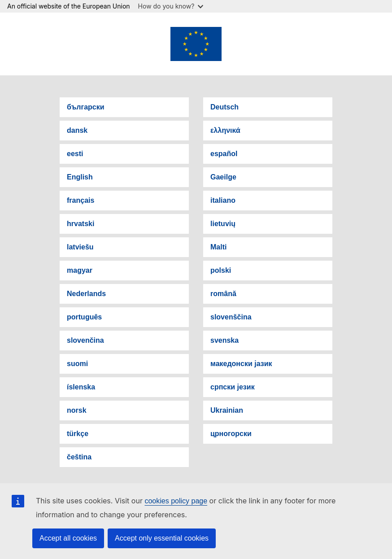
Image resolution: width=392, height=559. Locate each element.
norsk (77, 410)
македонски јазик (241, 364)
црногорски (231, 434)
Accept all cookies (68, 538)
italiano (223, 200)
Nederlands (86, 294)
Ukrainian (227, 410)
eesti (75, 154)
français (81, 200)
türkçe (78, 434)
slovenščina (231, 317)
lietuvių (223, 224)
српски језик (233, 387)
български (86, 107)
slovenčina (85, 340)
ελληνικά (225, 130)
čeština (79, 457)
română (223, 294)
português (84, 317)
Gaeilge (223, 177)
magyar (80, 270)
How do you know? (171, 6)
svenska (224, 340)
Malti (218, 247)
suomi (77, 364)
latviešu (80, 247)
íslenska (81, 387)
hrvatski (81, 224)
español (224, 154)
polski (221, 270)
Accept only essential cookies (162, 538)
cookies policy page (176, 501)
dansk (77, 130)
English (80, 177)
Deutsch (224, 107)
